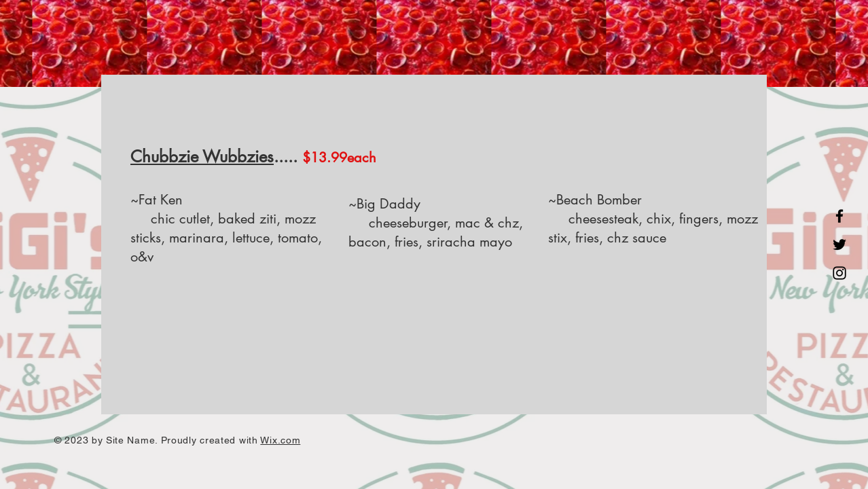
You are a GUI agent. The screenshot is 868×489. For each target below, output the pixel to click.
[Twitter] (839, 244)
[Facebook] (839, 216)
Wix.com (280, 440)
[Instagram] (839, 273)
